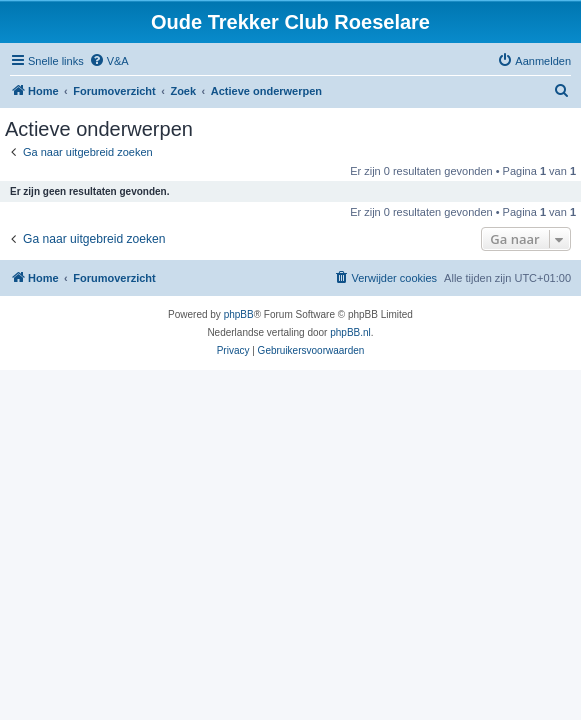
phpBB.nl (350, 332)
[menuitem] (109, 61)
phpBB (239, 314)
